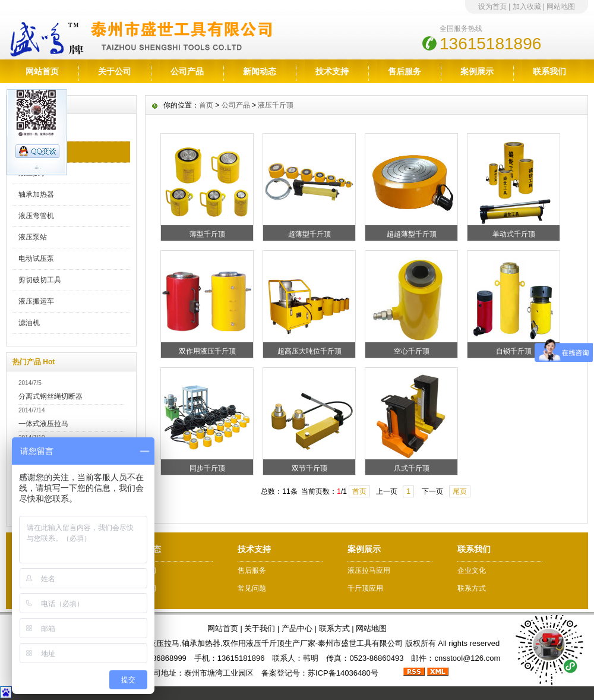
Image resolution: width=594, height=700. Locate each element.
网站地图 (561, 7)
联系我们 (549, 71)
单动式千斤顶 (514, 234)
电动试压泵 (36, 258)
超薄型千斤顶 (309, 234)
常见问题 (252, 588)
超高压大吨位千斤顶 (309, 351)
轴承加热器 (36, 194)
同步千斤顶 (207, 468)
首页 (206, 105)
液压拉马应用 (369, 570)
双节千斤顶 (309, 468)
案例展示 (477, 71)
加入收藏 (527, 7)
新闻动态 (260, 71)
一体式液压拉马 (43, 424)
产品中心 (297, 628)
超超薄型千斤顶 (412, 234)
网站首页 (42, 71)
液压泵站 (33, 237)
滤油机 (29, 323)
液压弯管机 (36, 216)
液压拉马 (33, 130)
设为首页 (492, 7)
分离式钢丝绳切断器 (50, 396)
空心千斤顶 (412, 351)
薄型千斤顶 (207, 234)
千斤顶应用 (365, 588)
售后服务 (405, 71)
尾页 (460, 491)
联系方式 (472, 588)
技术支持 (332, 71)
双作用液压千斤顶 (207, 351)
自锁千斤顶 (514, 351)
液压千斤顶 (36, 152)
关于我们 (260, 628)
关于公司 (115, 71)
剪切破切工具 (40, 280)
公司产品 (187, 71)
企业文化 (472, 570)
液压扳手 (33, 173)
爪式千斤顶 (412, 468)
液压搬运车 (36, 301)
